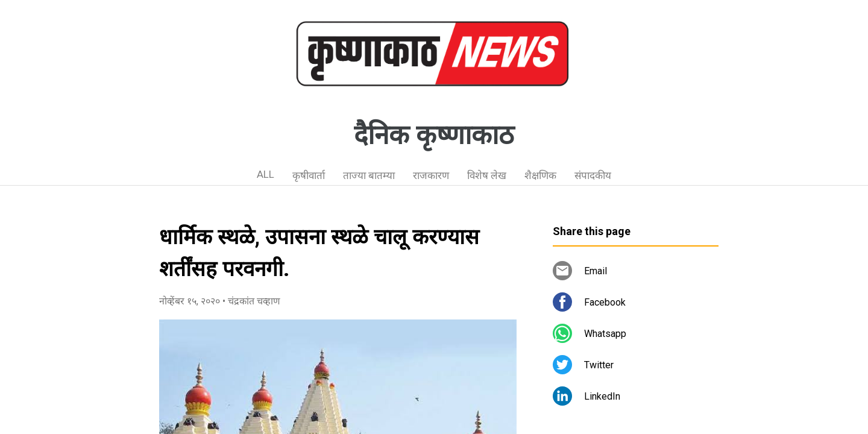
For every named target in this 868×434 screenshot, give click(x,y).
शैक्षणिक (540, 175)
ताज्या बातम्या (369, 175)
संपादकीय (593, 175)
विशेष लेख (487, 175)
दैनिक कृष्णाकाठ (434, 135)
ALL (266, 174)
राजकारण (431, 175)
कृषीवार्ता (309, 175)
